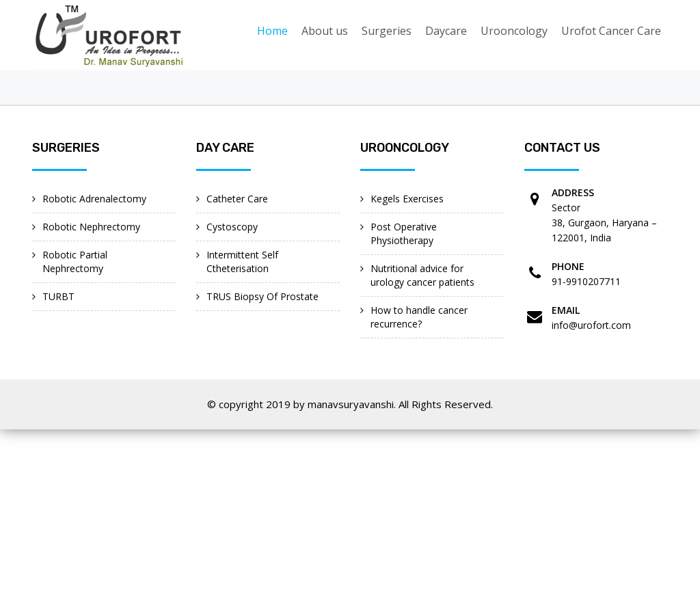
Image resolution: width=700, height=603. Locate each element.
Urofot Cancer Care (611, 31)
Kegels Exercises (407, 199)
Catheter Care (237, 199)
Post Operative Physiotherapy (404, 233)
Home (272, 31)
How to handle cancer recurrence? (419, 317)
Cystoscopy (232, 227)
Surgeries (387, 31)
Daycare (446, 31)
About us (325, 31)
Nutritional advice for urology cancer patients (422, 275)
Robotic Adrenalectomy (94, 199)
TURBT (58, 296)
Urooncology (514, 31)
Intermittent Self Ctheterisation (242, 262)
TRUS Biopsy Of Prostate (262, 296)
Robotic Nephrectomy (91, 227)
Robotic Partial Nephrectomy (75, 262)
